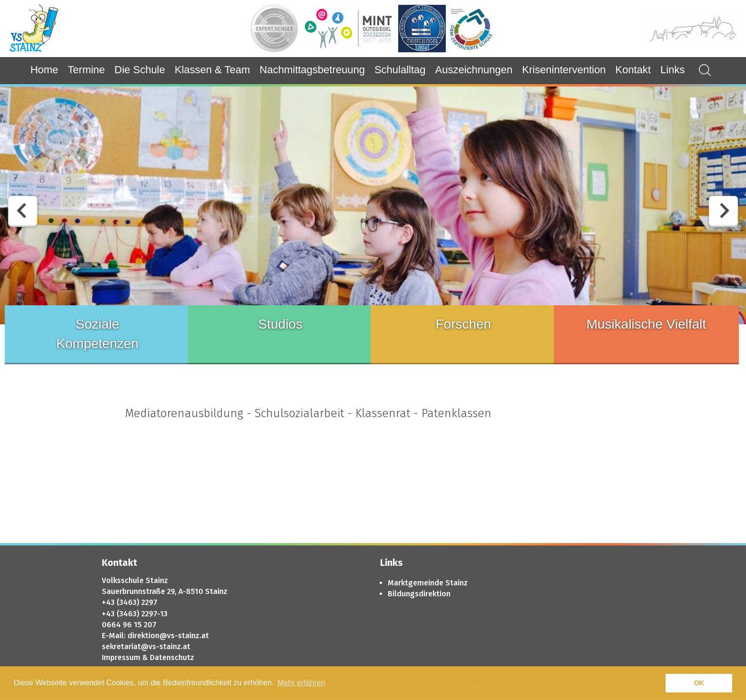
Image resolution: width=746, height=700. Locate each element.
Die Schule (140, 70)
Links (672, 70)
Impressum (121, 657)
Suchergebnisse (700, 70)
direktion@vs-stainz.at (168, 636)
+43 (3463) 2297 (130, 602)
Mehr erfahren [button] (301, 683)
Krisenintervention (564, 70)
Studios (280, 324)
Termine (86, 70)
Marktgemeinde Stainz (428, 583)
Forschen (463, 324)
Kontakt (633, 70)
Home (44, 70)
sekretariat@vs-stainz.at (146, 647)
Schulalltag (400, 70)
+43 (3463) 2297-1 (133, 614)
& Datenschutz (168, 657)
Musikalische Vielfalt (646, 324)
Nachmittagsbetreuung (312, 70)
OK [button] (699, 683)
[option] (373, 205)
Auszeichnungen (474, 70)
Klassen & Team (212, 70)
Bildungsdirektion (419, 594)
